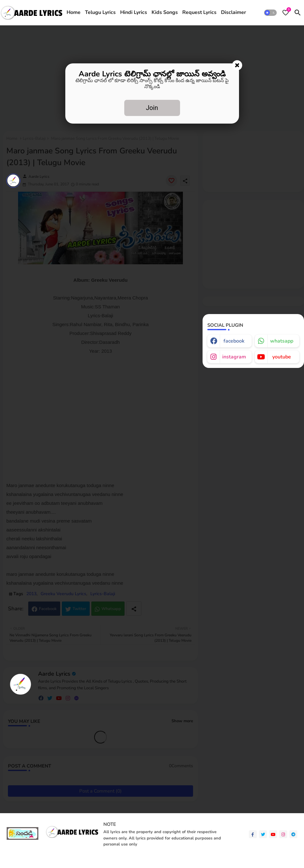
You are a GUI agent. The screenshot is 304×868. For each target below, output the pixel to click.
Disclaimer (233, 12)
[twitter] (263, 834)
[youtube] (273, 834)
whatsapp (282, 341)
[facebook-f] (253, 834)
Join (152, 108)
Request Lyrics (199, 12)
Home (74, 12)
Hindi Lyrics (134, 12)
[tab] (74, 13)
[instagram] (283, 834)
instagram (234, 357)
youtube (282, 357)
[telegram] (293, 834)
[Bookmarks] (286, 13)
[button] (270, 13)
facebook (234, 341)
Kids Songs (165, 12)
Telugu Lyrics (100, 12)
